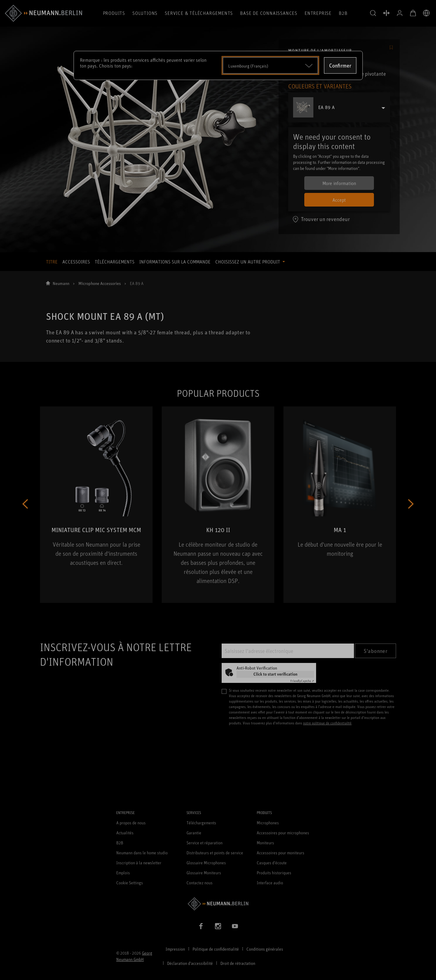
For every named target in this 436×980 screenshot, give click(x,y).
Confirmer (340, 65)
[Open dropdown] (270, 65)
